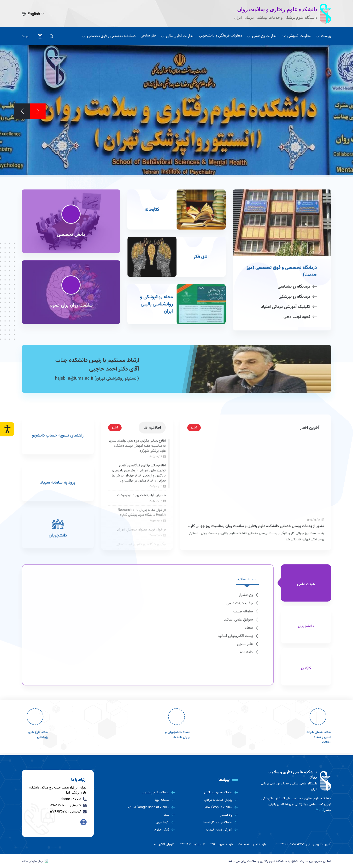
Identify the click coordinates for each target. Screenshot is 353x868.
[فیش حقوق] (145, 830)
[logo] (295, 781)
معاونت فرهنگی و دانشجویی (221, 35)
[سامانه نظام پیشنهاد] (145, 792)
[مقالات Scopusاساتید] (208, 807)
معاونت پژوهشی (262, 35)
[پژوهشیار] (208, 815)
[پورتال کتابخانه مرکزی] (208, 800)
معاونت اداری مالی (177, 35)
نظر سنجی (148, 35)
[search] (52, 36)
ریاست (324, 35)
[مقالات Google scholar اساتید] (145, 807)
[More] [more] (319, 810)
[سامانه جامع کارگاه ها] (208, 822)
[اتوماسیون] (145, 822)
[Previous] (38, 111)
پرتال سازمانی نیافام (35, 861)
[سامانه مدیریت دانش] (208, 792)
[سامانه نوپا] (145, 800)
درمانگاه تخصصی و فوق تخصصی (109, 35)
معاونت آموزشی (297, 35)
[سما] (145, 815)
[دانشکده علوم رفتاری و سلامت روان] (40, 36)
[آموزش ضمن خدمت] (208, 830)
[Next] (22, 111)
